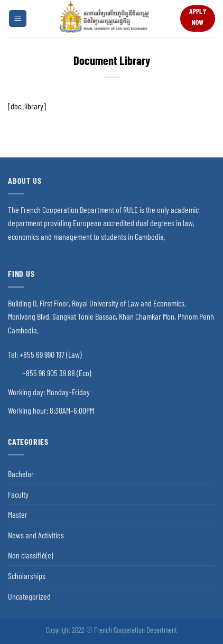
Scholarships (27, 576)
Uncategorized (29, 596)
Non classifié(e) (31, 555)
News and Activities (36, 535)
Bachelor (21, 474)
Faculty (18, 494)
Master (18, 514)
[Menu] (18, 19)
